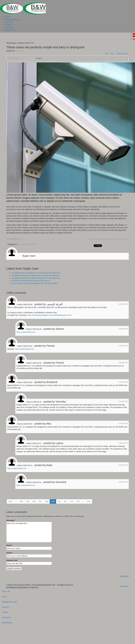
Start (10, 501)
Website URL (12, 560)
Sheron (60, 329)
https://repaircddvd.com (26, 332)
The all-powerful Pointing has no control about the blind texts (36, 273)
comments (122, 54)
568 (47, 501)
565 (28, 501)
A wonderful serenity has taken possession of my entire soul (36, 278)
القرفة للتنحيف (55, 304)
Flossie (50, 346)
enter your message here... (29, 532)
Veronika (61, 402)
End (89, 501)
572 (72, 501)
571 (65, 501)
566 (34, 501)
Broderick (52, 382)
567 (40, 501)
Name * (10, 545)
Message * (11, 520)
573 (78, 501)
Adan (49, 465)
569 (53, 501)
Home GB (6, 591)
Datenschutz (10, 30)
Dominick (61, 482)
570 (59, 501)
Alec (49, 424)
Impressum (10, 27)
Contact (8, 25)
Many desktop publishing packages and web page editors (35, 283)
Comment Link (123, 304)
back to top (124, 576)
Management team (13, 20)
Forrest (60, 363)
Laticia (59, 443)
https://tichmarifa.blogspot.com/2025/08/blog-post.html (50, 315)
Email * (10, 553)
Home (8, 17)
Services (9, 22)
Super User (20, 51)
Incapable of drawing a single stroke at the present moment (35, 275)
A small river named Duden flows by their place (30, 281)
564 (21, 501)
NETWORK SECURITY (28, 244)
